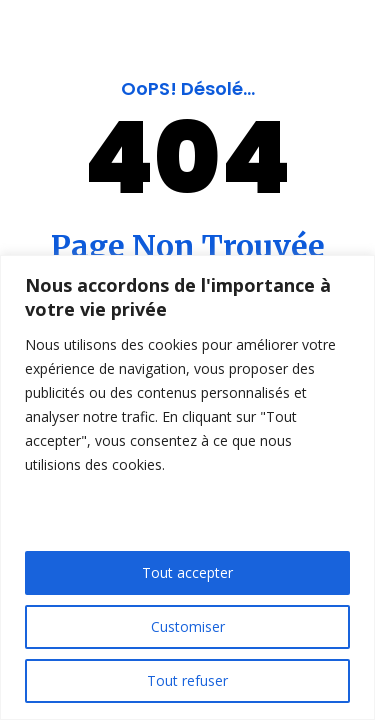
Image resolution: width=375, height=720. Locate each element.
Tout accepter (187, 572)
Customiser (188, 626)
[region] (187, 487)
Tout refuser (187, 680)
